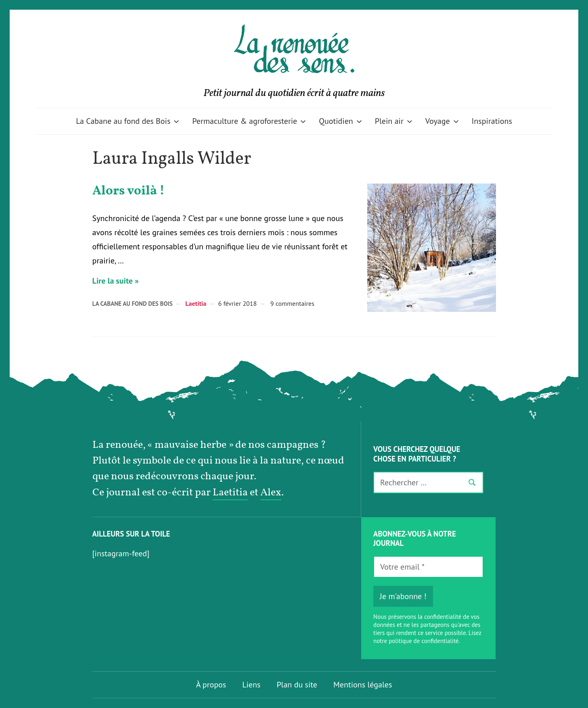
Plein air (394, 121)
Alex (271, 493)
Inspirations (492, 121)
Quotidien (340, 121)
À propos (211, 685)
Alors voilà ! (129, 191)
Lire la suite (113, 281)
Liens (251, 685)
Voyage (442, 121)
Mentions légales (363, 685)
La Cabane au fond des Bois (128, 121)
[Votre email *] (428, 567)
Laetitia (196, 303)
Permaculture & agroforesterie (249, 121)
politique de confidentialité (424, 641)
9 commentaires (292, 303)
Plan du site (297, 685)
